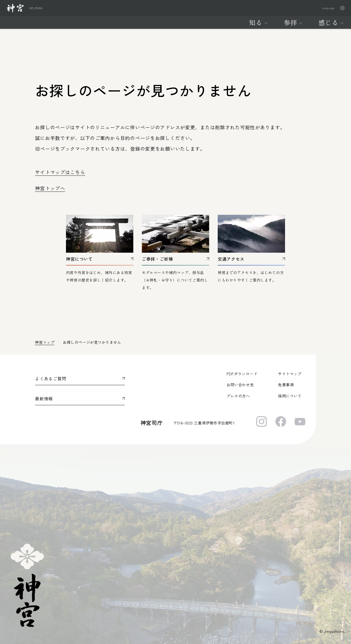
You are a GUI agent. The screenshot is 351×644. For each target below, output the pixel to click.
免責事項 (286, 385)
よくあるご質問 (50, 378)
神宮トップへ (50, 188)
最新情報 (44, 399)
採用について (290, 396)
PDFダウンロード (242, 374)
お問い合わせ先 (240, 385)
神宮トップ (45, 342)
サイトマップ (290, 374)
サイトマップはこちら (60, 172)
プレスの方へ (238, 396)
